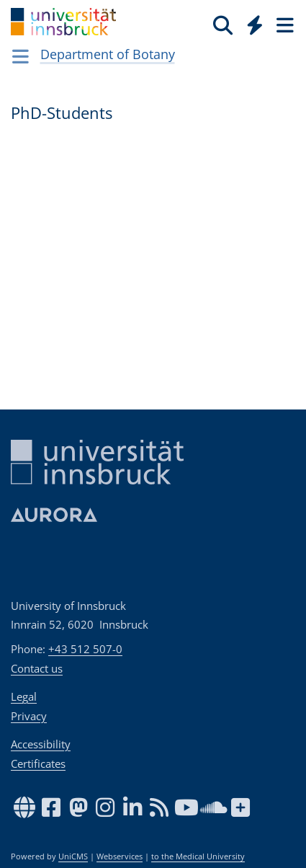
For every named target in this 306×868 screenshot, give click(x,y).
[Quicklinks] (255, 25)
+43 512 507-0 (85, 649)
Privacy (29, 716)
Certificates (38, 763)
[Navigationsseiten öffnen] (21, 56)
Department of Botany (108, 54)
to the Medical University (198, 856)
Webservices (120, 856)
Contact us (37, 668)
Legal (24, 696)
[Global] (251, 22)
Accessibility (41, 744)
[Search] (223, 25)
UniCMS (73, 856)
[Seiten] (284, 25)
